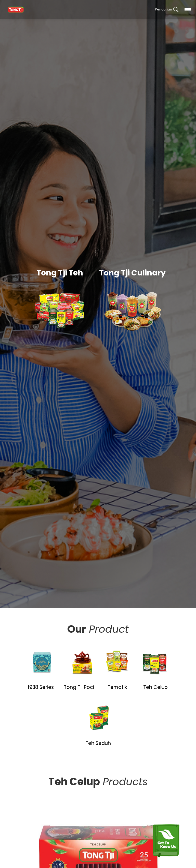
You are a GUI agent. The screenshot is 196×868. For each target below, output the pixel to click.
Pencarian (167, 9)
